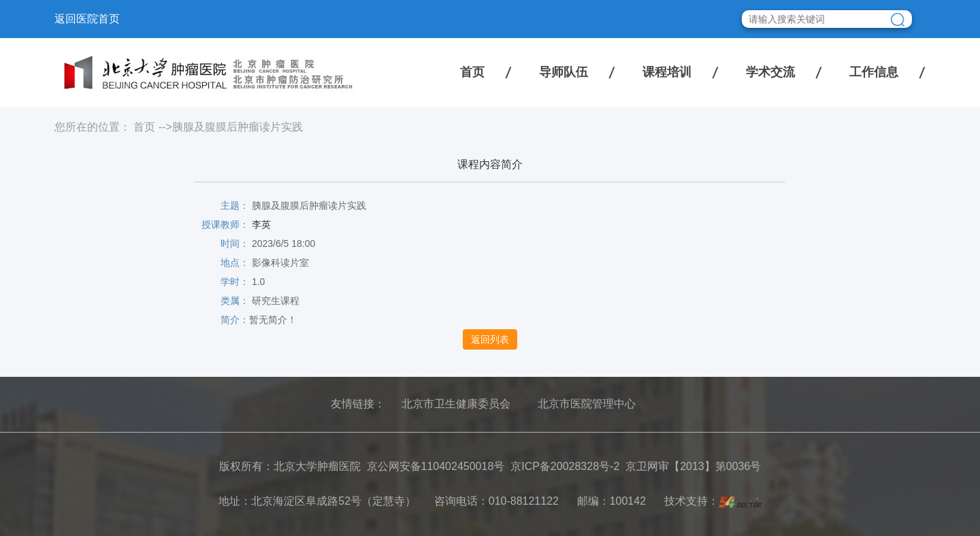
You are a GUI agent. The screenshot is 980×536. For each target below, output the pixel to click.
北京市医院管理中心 (587, 404)
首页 (472, 72)
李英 (261, 224)
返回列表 (490, 339)
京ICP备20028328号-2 (565, 466)
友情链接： (358, 404)
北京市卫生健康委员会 (456, 404)
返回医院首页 (87, 19)
